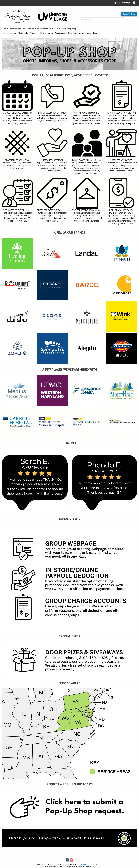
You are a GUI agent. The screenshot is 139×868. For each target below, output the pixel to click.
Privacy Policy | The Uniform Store (91, 864)
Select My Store (129, 14)
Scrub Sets (23, 33)
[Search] (130, 20)
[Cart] (134, 3)
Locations (97, 33)
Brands (13, 33)
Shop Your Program (76, 33)
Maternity (34, 33)
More (89, 33)
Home (5, 33)
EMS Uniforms (47, 33)
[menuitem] (5, 33)
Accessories (60, 33)
